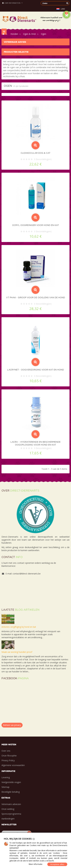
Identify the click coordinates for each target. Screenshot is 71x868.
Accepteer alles (57, 864)
